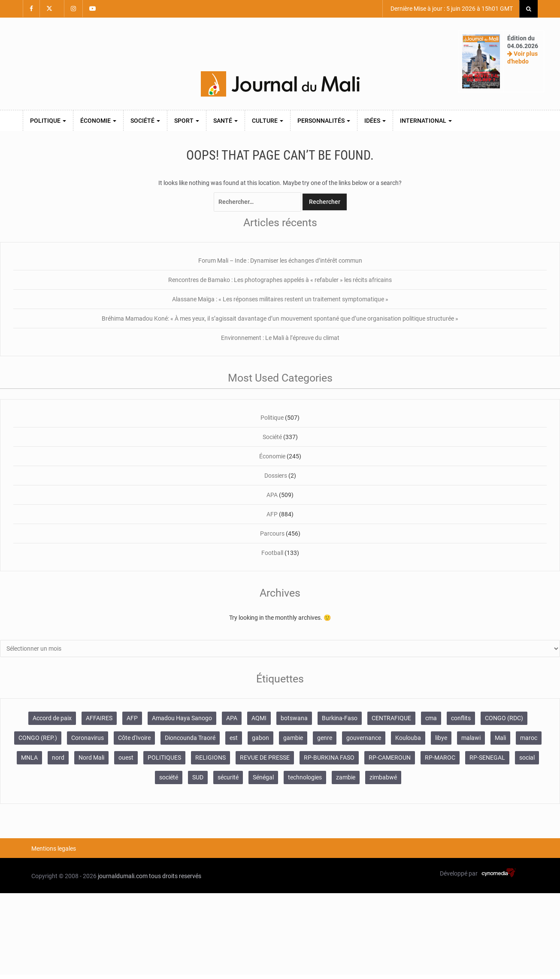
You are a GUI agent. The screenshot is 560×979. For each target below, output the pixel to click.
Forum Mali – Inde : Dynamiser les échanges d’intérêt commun (280, 261)
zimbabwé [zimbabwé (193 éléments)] (383, 777)
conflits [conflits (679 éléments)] (461, 718)
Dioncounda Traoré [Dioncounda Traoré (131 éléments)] (190, 738)
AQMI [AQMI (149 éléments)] (259, 718)
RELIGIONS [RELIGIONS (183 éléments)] (210, 758)
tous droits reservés (175, 876)
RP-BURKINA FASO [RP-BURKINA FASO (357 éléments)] (329, 758)
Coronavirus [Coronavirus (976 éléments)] (88, 738)
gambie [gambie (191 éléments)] (293, 738)
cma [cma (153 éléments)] (431, 718)
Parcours (272, 533)
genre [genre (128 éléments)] (325, 738)
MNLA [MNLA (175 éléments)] (29, 758)
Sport (187, 121)
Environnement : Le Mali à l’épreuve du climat (280, 338)
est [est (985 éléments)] (234, 738)
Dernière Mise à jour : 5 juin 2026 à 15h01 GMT (451, 9)
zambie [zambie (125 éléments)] (346, 777)
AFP (272, 514)
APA (272, 495)
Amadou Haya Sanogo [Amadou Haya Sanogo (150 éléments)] (182, 718)
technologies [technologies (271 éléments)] (305, 777)
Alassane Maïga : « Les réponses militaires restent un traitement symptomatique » (280, 299)
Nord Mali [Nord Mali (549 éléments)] (91, 758)
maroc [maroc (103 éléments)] (529, 738)
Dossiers (276, 476)
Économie (98, 121)
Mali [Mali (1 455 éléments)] (500, 738)
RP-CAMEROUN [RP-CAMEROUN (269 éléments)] (390, 758)
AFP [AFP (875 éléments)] (132, 718)
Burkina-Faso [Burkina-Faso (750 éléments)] (340, 718)
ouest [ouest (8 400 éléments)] (126, 758)
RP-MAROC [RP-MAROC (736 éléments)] (440, 758)
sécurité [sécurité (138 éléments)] (228, 777)
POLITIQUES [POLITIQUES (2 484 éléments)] (164, 758)
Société (145, 121)
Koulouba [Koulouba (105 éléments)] (408, 738)
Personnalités (324, 121)
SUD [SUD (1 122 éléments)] (198, 777)
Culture (268, 121)
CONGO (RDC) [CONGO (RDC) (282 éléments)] (504, 718)
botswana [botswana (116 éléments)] (294, 718)
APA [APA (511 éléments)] (232, 718)
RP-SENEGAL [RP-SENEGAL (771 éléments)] (487, 758)
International (426, 121)
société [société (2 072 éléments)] (169, 777)
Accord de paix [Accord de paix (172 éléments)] (52, 718)
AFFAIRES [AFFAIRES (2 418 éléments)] (99, 718)
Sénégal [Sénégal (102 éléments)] (263, 777)
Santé (226, 121)
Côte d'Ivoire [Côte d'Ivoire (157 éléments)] (134, 738)
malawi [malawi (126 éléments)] (471, 738)
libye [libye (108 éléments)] (441, 738)
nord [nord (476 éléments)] (58, 758)
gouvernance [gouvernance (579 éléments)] (364, 738)
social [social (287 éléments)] (527, 758)
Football (272, 553)
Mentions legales (54, 849)
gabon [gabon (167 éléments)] (260, 738)
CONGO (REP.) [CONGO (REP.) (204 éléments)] (38, 738)
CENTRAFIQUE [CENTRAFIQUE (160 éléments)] (391, 718)
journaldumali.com (123, 876)
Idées (375, 121)
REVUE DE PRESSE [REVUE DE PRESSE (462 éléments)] (265, 758)
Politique (48, 121)
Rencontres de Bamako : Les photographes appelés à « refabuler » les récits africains (280, 280)
